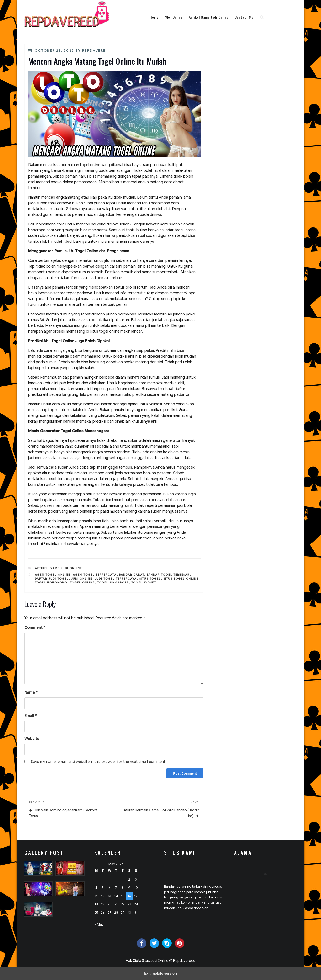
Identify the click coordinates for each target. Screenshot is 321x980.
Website (32, 739)
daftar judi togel (52, 579)
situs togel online (181, 579)
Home (154, 17)
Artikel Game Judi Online (209, 17)
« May (99, 924)
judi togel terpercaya (116, 579)
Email (31, 716)
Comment (35, 628)
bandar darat (132, 575)
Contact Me (244, 17)
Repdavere (94, 50)
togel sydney (144, 582)
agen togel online (53, 575)
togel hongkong (51, 582)
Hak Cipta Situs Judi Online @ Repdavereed (161, 961)
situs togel (150, 579)
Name (31, 693)
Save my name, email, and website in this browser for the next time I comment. (99, 762)
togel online (82, 582)
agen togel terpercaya (95, 575)
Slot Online (174, 17)
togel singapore (113, 582)
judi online (82, 579)
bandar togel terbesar (168, 575)
